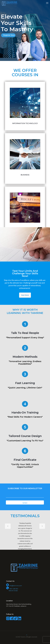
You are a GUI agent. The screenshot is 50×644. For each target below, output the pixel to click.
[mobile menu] (47, 3)
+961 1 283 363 (14, 589)
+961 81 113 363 (12, 591)
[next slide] (42, 526)
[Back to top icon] (27, 635)
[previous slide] (8, 526)
